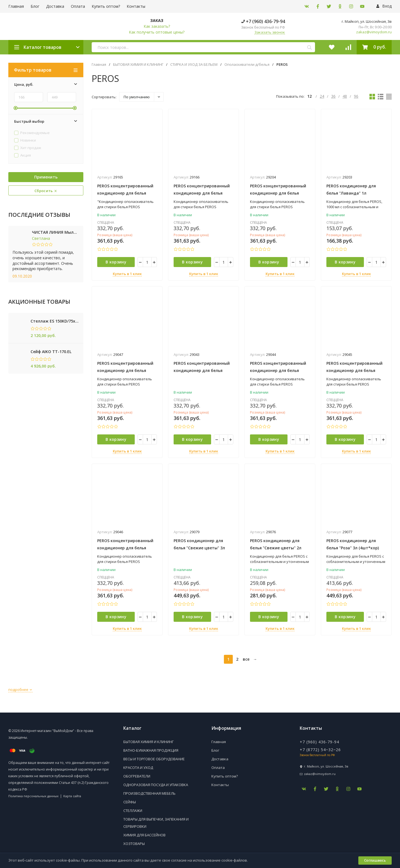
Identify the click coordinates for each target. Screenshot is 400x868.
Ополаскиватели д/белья (247, 65)
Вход (384, 6)
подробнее (20, 690)
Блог (35, 6)
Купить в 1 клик (127, 274)
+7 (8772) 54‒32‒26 (320, 750)
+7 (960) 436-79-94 (263, 21)
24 (322, 96)
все (246, 659)
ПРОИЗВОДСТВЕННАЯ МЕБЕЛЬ (149, 793)
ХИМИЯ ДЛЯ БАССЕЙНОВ (144, 835)
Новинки (25, 140)
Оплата (78, 6)
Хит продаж (28, 148)
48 (345, 96)
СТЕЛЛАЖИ (133, 811)
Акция (22, 155)
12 (310, 96)
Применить (46, 177)
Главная (16, 6)
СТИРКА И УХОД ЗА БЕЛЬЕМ (194, 65)
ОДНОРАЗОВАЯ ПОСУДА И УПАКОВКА (156, 785)
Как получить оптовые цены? (157, 32)
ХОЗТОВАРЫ (134, 844)
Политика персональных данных (33, 796)
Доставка (55, 6)
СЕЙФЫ (130, 802)
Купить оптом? (106, 6)
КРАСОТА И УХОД (138, 768)
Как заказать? (157, 26)
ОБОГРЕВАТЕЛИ (137, 776)
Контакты (136, 6)
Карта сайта (72, 796)
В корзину (116, 262)
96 (356, 96)
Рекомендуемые (32, 133)
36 (333, 96)
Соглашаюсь (375, 860)
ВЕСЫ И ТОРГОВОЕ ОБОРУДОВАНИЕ (154, 759)
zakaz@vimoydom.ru (374, 32)
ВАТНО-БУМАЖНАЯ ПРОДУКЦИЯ (151, 750)
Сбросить (46, 191)
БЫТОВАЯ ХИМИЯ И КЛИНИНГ (138, 65)
